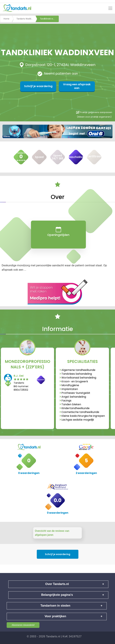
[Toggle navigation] (110, 8)
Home (6, 19)
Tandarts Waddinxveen (26, 19)
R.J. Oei (19, 376)
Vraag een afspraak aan (74, 86)
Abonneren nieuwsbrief (23, 625)
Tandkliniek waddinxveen (49, 19)
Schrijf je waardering (41, 86)
